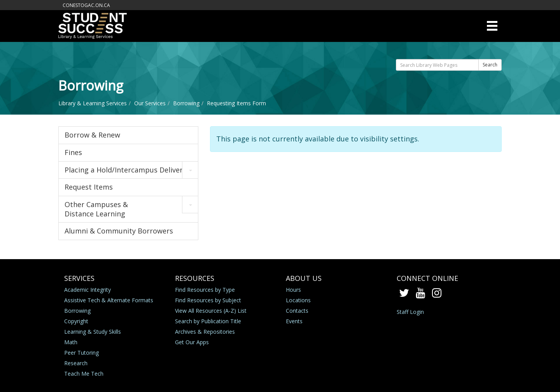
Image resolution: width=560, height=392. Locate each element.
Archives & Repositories (205, 332)
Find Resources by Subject (208, 300)
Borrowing (186, 103)
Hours (293, 290)
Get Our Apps (192, 342)
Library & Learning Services (93, 103)
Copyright (76, 321)
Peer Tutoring (81, 353)
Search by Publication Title (208, 321)
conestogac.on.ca (86, 5)
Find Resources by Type (205, 290)
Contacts (297, 311)
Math (71, 342)
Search (490, 65)
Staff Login (410, 312)
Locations (298, 300)
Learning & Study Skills (93, 332)
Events (294, 321)
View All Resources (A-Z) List (211, 311)
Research (76, 363)
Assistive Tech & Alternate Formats (109, 300)
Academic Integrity (87, 290)
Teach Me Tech (84, 374)
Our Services (150, 103)
